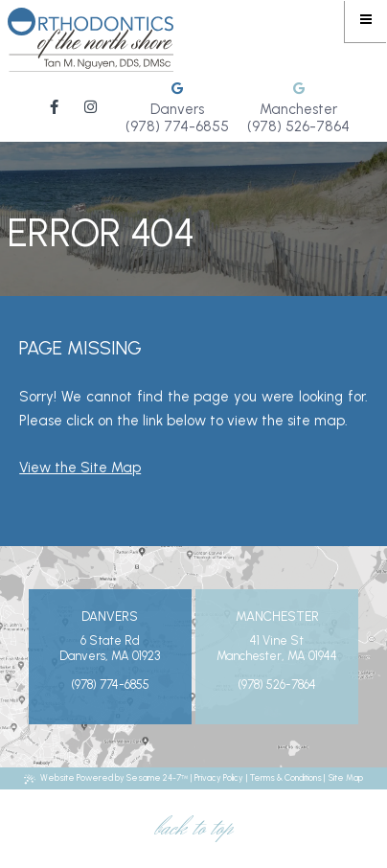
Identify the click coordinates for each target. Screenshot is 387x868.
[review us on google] (177, 89)
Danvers (177, 109)
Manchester (298, 109)
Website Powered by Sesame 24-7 (106, 778)
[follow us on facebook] (55, 107)
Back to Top (193, 829)
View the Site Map (80, 468)
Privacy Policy (219, 777)
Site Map (346, 777)
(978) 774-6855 (177, 126)
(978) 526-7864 (298, 126)
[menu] (366, 21)
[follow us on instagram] (91, 107)
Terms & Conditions (286, 777)
